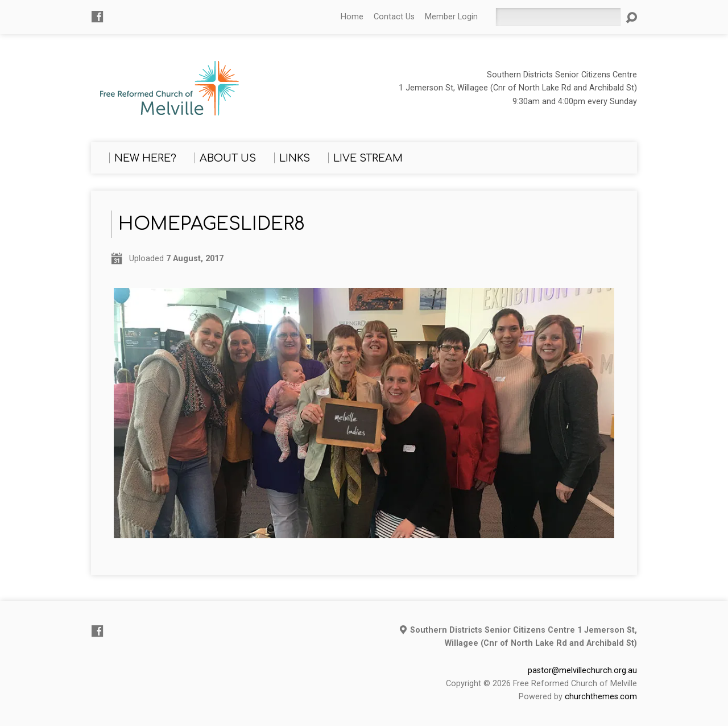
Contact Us (394, 17)
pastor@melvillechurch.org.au (582, 671)
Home (352, 17)
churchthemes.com (601, 697)
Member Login (451, 17)
